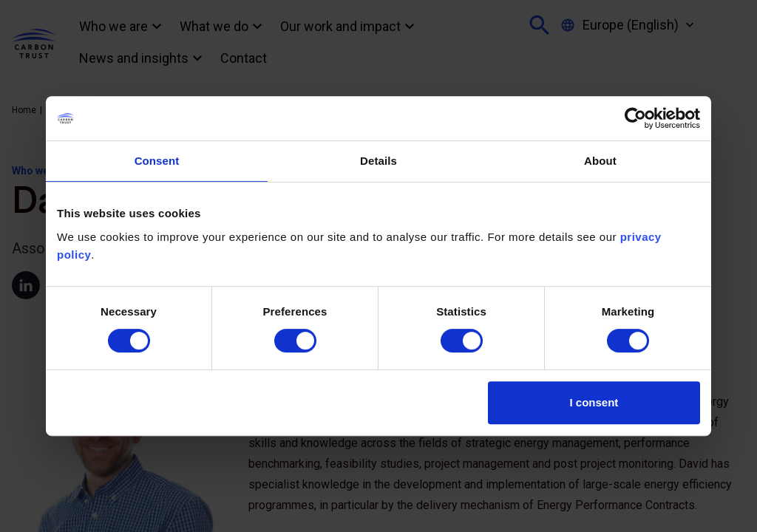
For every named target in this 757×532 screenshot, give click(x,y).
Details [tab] (378, 161)
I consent (594, 402)
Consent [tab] (157, 161)
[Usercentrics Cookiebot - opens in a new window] (635, 118)
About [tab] (600, 161)
